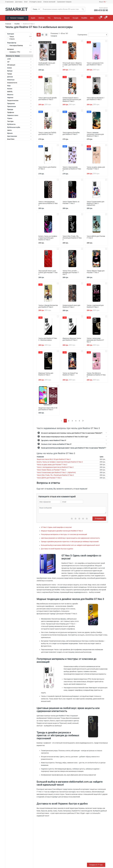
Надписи (19, 98)
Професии (19, 112)
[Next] (83, 421)
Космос (19, 89)
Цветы (19, 130)
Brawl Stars (19, 139)
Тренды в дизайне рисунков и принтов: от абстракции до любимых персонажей (70, 542)
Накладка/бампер (16, 45)
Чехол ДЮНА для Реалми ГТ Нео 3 (49, 478)
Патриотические (19, 101)
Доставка (19, 2)
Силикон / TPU (15, 52)
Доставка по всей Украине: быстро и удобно (57, 549)
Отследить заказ (35, 2)
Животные (19, 80)
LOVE (19, 59)
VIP (19, 62)
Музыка (19, 133)
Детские (19, 77)
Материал (19, 49)
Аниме (19, 68)
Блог (26, 2)
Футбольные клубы (19, 127)
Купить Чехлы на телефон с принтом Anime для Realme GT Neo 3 (60, 462)
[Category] (36, 9)
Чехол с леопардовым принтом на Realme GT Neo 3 (55, 467)
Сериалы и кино (19, 115)
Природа (19, 109)
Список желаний (49, 2)
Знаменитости (19, 83)
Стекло (12, 39)
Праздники (19, 104)
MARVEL (19, 92)
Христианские (19, 136)
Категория (19, 34)
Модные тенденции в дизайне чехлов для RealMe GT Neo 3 (62, 531)
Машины (19, 95)
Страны (19, 118)
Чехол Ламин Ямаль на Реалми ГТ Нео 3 (51, 470)
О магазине (9, 2)
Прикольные (19, 106)
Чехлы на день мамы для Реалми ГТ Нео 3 (52, 465)
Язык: (103, 2)
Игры (19, 86)
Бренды (19, 71)
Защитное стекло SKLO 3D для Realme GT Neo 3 (54, 459)
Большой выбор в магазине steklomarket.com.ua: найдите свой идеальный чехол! (70, 545)
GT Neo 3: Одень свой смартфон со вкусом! (56, 527)
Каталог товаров (17, 18)
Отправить (99, 519)
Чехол (12, 37)
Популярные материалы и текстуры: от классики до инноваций (64, 534)
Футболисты (19, 124)
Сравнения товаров (64, 2)
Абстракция (19, 65)
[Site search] (61, 9)
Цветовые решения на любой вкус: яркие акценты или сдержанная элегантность (70, 538)
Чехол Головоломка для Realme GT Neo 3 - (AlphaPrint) (56, 472)
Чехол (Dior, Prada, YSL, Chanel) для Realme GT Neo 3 (55, 475)
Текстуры (19, 121)
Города (19, 74)
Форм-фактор (19, 43)
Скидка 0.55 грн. (96, 865)
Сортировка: (82, 35)
